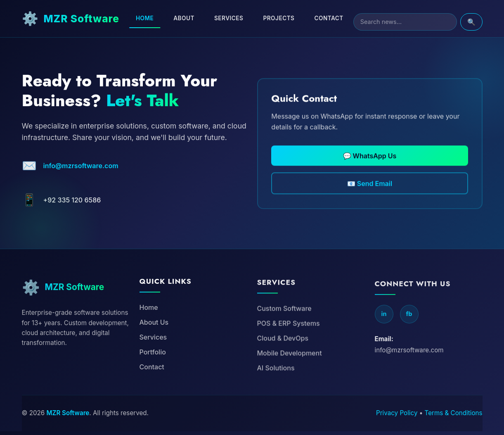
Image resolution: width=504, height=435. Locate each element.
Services (241, 18)
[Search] (411, 22)
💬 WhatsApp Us (370, 172)
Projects (291, 18)
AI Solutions (276, 399)
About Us (154, 349)
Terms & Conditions (454, 417)
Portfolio (153, 378)
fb (409, 349)
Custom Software (284, 340)
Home (157, 18)
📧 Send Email (370, 202)
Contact (341, 18)
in (384, 349)
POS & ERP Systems (289, 354)
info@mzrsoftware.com (81, 176)
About (196, 18)
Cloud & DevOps (283, 369)
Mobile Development (290, 384)
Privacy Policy (397, 417)
